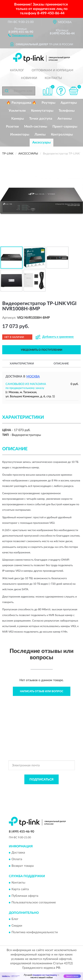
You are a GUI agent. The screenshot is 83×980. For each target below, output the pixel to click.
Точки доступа (41, 119)
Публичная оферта (25, 896)
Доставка (18, 853)
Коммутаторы (42, 111)
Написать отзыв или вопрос (42, 691)
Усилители (17, 111)
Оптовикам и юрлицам (52, 70)
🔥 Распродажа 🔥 (21, 103)
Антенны (65, 119)
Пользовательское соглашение (34, 903)
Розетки (12, 127)
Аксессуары (41, 142)
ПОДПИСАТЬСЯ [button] (41, 780)
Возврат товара (23, 866)
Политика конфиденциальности (35, 932)
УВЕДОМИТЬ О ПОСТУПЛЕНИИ (41, 350)
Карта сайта (20, 889)
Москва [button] (33, 377)
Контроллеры (62, 135)
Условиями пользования (52, 793)
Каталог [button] (17, 70)
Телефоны (67, 111)
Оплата (17, 859)
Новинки (29, 78)
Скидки (17, 926)
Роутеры (48, 103)
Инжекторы (20, 135)
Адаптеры (69, 103)
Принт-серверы (65, 127)
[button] (21, 35)
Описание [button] (61, 364)
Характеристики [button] (22, 364)
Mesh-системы (36, 127)
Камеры (18, 119)
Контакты (53, 78)
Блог (15, 919)
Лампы (40, 135)
